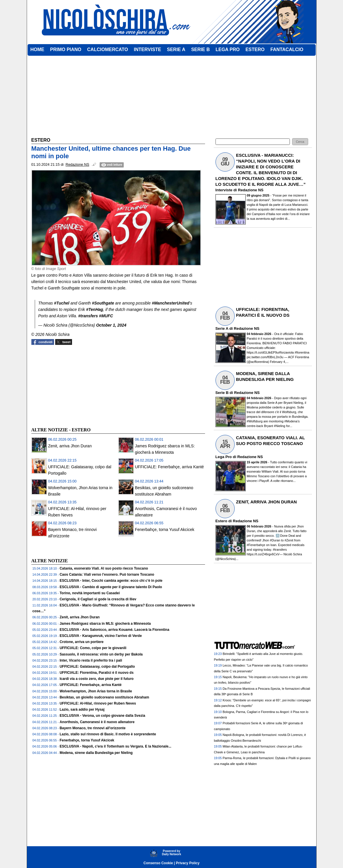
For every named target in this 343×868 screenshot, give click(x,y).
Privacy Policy (188, 863)
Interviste (224, 190)
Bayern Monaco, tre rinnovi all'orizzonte (93, 728)
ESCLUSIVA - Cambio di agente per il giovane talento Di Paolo (111, 587)
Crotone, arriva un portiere (81, 642)
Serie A (222, 328)
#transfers (88, 316)
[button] (300, 142)
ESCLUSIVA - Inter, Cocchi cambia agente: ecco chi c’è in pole (111, 581)
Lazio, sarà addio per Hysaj (82, 709)
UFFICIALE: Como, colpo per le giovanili (93, 648)
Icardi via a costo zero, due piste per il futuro (97, 679)
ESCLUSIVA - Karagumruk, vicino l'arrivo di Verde (101, 636)
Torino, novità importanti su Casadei (90, 593)
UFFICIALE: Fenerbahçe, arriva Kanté (169, 467)
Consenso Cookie (158, 863)
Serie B (222, 393)
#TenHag (95, 309)
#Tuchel (62, 303)
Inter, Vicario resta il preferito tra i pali (91, 660)
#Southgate (103, 303)
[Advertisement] (75, 385)
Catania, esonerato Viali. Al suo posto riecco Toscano (104, 568)
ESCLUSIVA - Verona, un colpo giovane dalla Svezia (102, 716)
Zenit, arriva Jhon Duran (70, 446)
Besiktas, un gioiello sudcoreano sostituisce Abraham (104, 697)
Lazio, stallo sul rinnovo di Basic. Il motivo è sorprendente (108, 734)
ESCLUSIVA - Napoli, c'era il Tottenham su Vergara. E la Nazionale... (115, 746)
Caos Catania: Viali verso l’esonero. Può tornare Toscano (107, 575)
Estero (221, 521)
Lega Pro (224, 457)
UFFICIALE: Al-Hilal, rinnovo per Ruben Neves (98, 703)
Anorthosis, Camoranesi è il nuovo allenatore (97, 722)
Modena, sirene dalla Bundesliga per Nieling (96, 753)
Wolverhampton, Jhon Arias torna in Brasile (96, 691)
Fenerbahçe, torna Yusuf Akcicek (165, 530)
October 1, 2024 (111, 325)
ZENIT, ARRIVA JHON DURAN (266, 502)
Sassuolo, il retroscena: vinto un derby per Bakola (101, 654)
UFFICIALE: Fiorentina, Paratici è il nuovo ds (97, 673)
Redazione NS (251, 190)
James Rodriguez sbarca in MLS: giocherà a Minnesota (105, 624)
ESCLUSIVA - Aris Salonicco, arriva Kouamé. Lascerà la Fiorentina (114, 630)
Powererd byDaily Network (171, 853)
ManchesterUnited (171, 303)
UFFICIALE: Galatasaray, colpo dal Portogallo (97, 667)
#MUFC (106, 316)
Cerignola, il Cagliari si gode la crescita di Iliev (98, 599)
